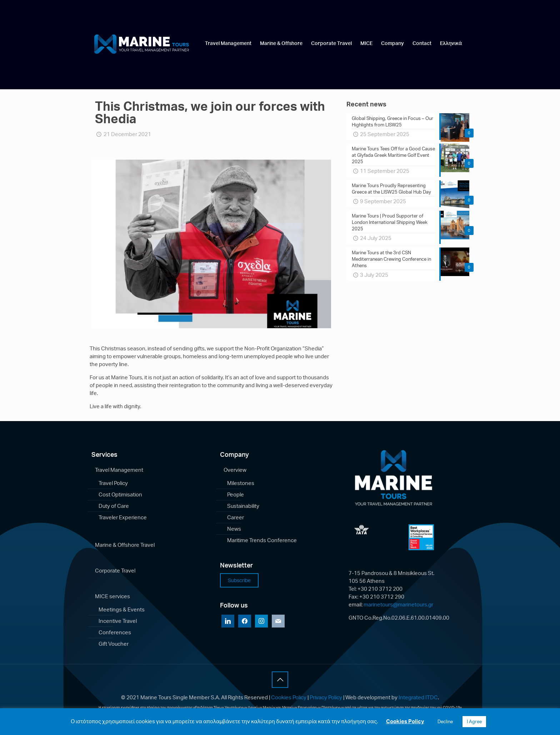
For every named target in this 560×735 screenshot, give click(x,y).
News (234, 529)
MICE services (112, 596)
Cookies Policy (289, 697)
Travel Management (119, 470)
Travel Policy (113, 483)
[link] (228, 59)
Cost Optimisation (120, 494)
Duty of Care (114, 506)
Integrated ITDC (418, 697)
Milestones (241, 483)
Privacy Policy (326, 697)
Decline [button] (445, 721)
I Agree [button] (474, 721)
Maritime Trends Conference (262, 540)
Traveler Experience (123, 517)
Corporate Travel (115, 571)
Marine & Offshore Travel (125, 545)
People (236, 494)
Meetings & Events (122, 609)
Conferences (115, 632)
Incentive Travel (118, 621)
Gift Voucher (114, 644)
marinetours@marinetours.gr (398, 604)
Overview (235, 470)
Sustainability (243, 506)
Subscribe (239, 580)
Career (236, 517)
